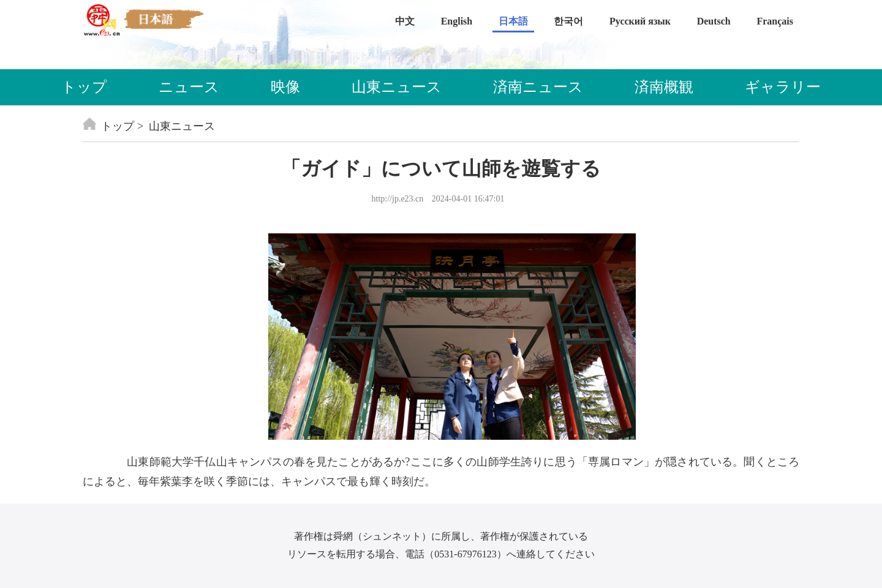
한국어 (568, 21)
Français (775, 21)
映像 (285, 87)
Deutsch (714, 21)
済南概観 (664, 87)
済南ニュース (538, 87)
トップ (84, 87)
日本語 (513, 21)
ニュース (189, 87)
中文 (405, 21)
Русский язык (640, 21)
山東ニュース (397, 87)
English (457, 21)
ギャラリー (783, 87)
